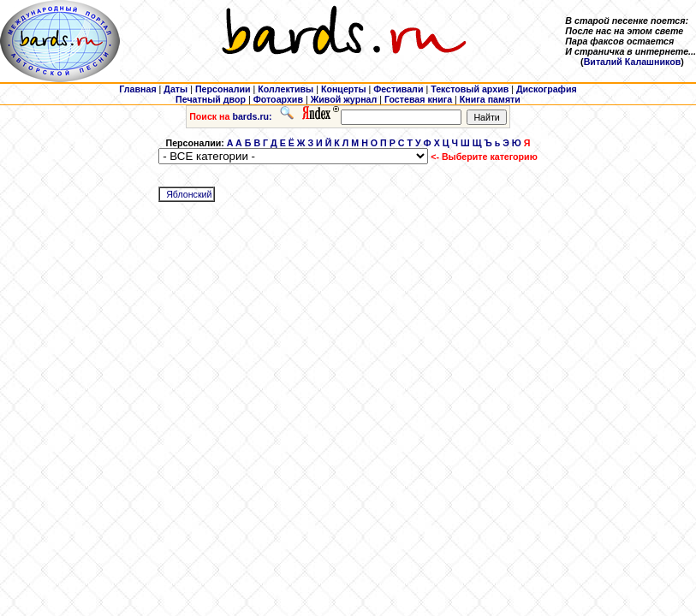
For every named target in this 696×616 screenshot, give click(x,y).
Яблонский (189, 194)
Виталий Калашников (633, 62)
